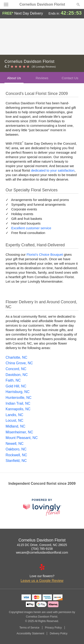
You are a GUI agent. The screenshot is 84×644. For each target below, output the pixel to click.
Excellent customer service (31, 228)
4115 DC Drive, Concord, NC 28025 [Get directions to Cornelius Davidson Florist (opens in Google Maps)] (42, 545)
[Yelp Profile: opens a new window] (42, 567)
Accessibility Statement (30, 633)
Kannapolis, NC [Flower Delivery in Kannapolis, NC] (18, 409)
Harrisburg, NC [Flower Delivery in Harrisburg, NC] (18, 392)
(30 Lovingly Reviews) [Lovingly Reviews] (44, 67)
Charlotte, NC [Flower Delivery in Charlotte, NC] (16, 357)
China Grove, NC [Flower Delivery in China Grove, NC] (19, 363)
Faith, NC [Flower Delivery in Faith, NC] (13, 380)
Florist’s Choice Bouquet (45, 254)
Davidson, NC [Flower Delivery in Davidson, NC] (17, 375)
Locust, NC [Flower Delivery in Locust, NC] (14, 420)
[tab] (14, 78)
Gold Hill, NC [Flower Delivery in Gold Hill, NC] (16, 386)
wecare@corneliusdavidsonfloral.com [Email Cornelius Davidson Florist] (42, 552)
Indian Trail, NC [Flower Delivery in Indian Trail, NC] (18, 403)
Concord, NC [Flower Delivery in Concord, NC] (16, 369)
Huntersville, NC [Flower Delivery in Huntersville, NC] (19, 398)
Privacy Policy (53, 628)
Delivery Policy (59, 633)
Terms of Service (29, 628)
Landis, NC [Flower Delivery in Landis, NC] (14, 415)
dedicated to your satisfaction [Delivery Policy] (53, 170)
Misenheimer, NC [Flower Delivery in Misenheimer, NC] (19, 432)
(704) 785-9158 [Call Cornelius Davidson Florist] (42, 549)
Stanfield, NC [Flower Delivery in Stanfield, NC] (16, 461)
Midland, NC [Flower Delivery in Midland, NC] (15, 426)
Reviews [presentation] (42, 78)
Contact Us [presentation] (70, 78)
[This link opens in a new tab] (42, 507)
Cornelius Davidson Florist (42, 4)
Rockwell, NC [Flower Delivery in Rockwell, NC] (16, 455)
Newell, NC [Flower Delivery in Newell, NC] (15, 444)
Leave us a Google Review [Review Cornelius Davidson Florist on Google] (42, 581)
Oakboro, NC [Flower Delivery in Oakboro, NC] (16, 449)
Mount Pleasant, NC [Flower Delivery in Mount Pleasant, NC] (22, 438)
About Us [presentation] (14, 78)
